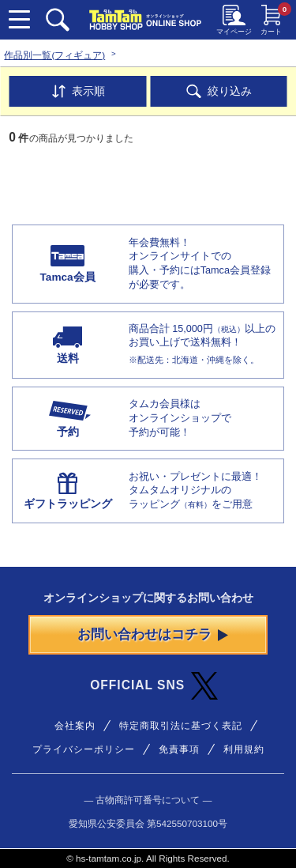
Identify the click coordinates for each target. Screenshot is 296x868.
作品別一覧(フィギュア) (54, 55)
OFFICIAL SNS (154, 686)
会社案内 (75, 725)
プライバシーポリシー (84, 749)
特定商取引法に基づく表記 (181, 725)
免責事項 (179, 749)
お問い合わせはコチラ (153, 634)
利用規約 (244, 749)
